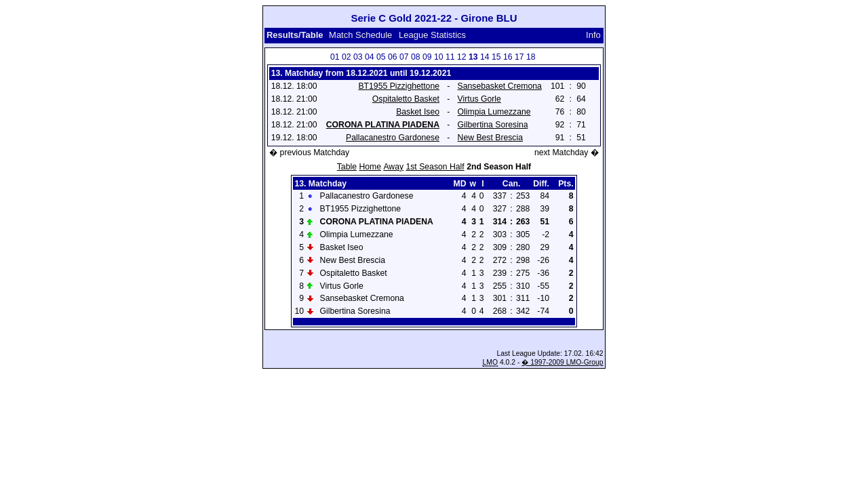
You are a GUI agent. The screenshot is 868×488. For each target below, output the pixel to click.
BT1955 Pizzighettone (399, 86)
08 (416, 57)
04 (370, 57)
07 (404, 57)
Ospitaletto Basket (406, 99)
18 (531, 57)
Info (593, 35)
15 (496, 57)
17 (519, 57)
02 (347, 57)
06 (393, 57)
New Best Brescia (490, 138)
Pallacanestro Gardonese (393, 138)
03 (358, 57)
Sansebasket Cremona (500, 86)
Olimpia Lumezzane (494, 112)
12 (462, 57)
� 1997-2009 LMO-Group (562, 362)
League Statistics (432, 35)
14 (485, 57)
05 (381, 57)
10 (439, 57)
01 (335, 57)
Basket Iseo (418, 112)
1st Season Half (435, 167)
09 (427, 57)
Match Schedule (360, 35)
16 (508, 57)
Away (393, 167)
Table (347, 167)
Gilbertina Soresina (493, 125)
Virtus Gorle (479, 99)
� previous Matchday (309, 152)
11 (450, 57)
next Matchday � (567, 152)
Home (370, 167)
